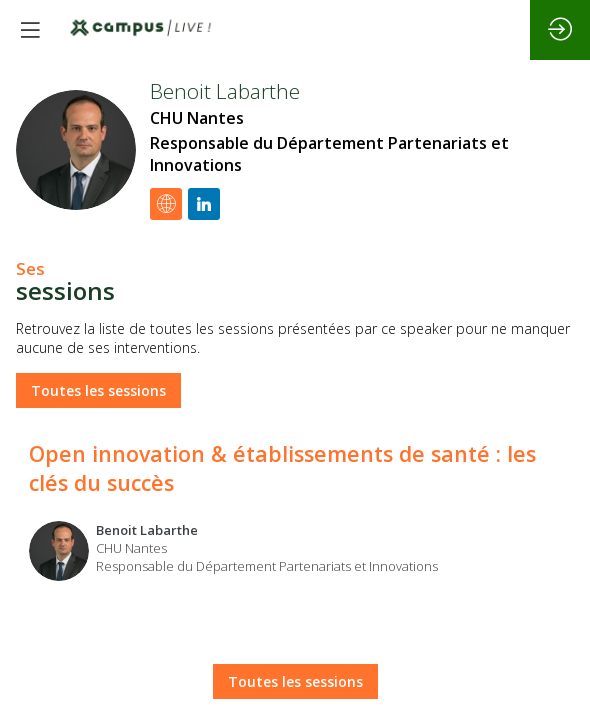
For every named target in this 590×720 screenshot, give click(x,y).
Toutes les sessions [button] (98, 391)
